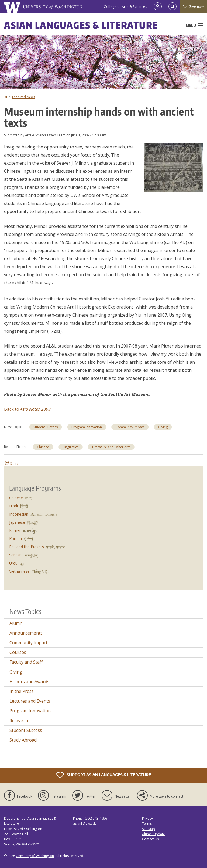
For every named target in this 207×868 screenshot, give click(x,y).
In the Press (22, 691)
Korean (15, 539)
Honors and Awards (29, 682)
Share (12, 463)
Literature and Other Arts (111, 447)
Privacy (147, 818)
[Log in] (158, 7)
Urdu (13, 563)
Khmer (15, 530)
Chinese (43, 447)
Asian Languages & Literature (81, 25)
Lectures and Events (30, 701)
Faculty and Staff (26, 662)
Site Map (149, 829)
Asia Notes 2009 (35, 409)
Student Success (46, 427)
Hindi (13, 506)
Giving (163, 427)
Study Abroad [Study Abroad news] (23, 740)
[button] (173, 167)
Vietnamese (19, 571)
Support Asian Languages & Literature (104, 775)
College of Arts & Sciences (125, 7)
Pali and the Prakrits (27, 547)
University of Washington (35, 856)
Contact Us (150, 839)
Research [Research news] (19, 721)
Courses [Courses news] (18, 652)
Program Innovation (87, 427)
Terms (147, 823)
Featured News (24, 97)
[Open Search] (172, 7)
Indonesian (19, 514)
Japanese (17, 522)
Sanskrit (16, 555)
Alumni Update (153, 834)
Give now (194, 7)
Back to (12, 409)
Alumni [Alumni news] (16, 623)
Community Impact (130, 427)
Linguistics (71, 447)
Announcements (26, 633)
